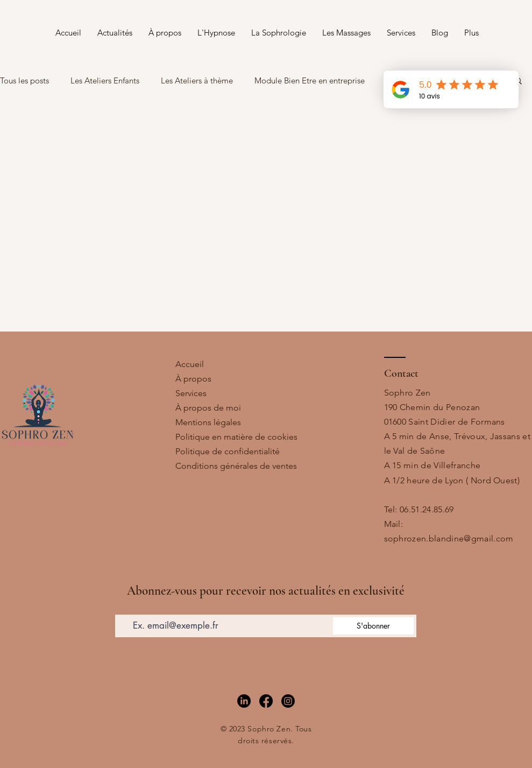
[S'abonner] (373, 626)
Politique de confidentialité (228, 451)
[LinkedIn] (244, 701)
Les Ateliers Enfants (105, 80)
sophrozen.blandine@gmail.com (449, 538)
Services (191, 393)
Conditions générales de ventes (236, 466)
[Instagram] (288, 701)
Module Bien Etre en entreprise (310, 80)
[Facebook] (266, 701)
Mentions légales (208, 422)
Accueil (190, 364)
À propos (193, 379)
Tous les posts (24, 80)
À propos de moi (208, 408)
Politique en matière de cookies (236, 437)
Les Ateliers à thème (197, 80)
